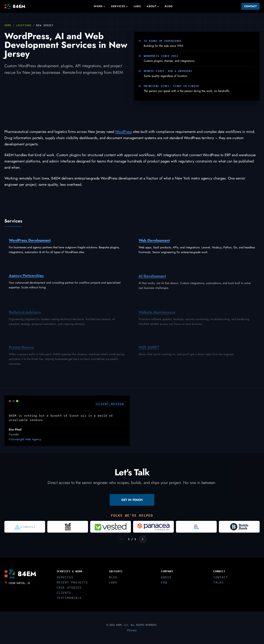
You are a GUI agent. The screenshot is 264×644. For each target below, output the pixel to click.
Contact (250, 6)
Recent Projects (72, 582)
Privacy (132, 630)
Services (119, 6)
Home (8, 25)
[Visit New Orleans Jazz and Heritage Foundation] (68, 527)
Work (100, 6)
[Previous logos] (121, 539)
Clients (64, 593)
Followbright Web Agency (25, 440)
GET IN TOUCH (132, 500)
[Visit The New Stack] (196, 527)
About (153, 6)
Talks (218, 582)
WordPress (123, 132)
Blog (169, 6)
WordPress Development (30, 241)
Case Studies (69, 587)
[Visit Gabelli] (25, 527)
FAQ (164, 582)
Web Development (154, 243)
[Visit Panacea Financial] (153, 527)
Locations (24, 25)
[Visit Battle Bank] (239, 527)
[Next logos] (143, 539)
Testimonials (69, 598)
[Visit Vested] (111, 527)
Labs (137, 6)
